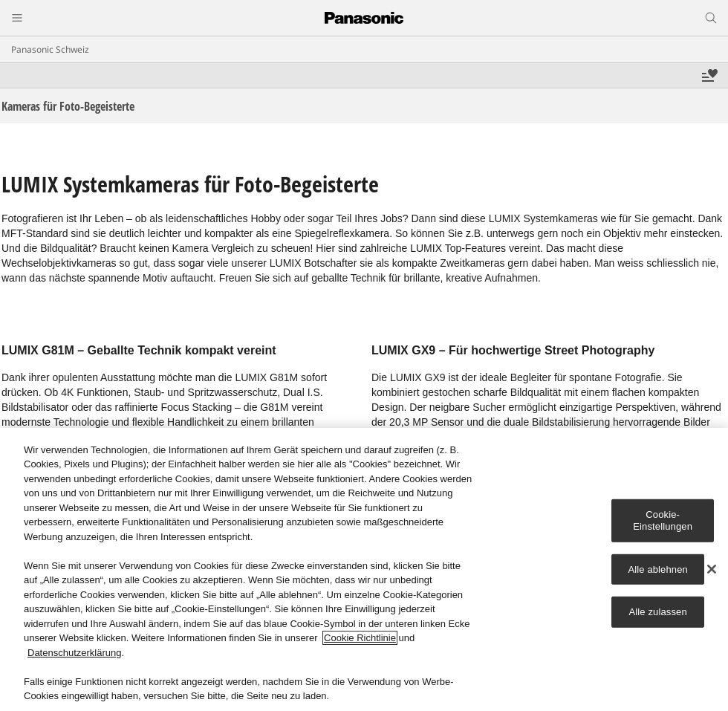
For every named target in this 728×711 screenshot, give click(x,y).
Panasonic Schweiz (50, 49)
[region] (364, 569)
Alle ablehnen (657, 569)
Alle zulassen (658, 612)
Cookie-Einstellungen (663, 520)
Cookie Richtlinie (360, 638)
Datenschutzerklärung (74, 653)
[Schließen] (712, 569)
